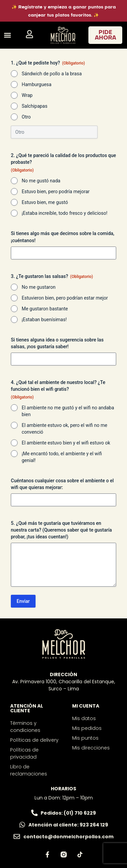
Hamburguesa (37, 84)
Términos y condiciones (25, 727)
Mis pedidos (87, 728)
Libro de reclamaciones (29, 770)
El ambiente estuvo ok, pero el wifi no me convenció (65, 429)
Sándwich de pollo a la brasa (52, 74)
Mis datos (84, 718)
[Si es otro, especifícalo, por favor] (54, 132)
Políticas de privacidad (24, 753)
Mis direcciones (91, 748)
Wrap (27, 95)
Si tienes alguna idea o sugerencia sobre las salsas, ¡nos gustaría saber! (57, 343)
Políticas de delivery (34, 740)
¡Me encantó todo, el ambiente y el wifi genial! (62, 457)
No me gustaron (39, 287)
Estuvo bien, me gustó (45, 202)
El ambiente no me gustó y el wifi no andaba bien (68, 411)
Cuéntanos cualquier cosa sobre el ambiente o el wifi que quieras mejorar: (62, 484)
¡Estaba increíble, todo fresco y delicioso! (65, 213)
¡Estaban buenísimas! (44, 320)
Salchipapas (35, 106)
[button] (8, 35)
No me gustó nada (41, 181)
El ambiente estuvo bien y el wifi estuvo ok (66, 443)
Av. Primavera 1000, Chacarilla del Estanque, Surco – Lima (64, 685)
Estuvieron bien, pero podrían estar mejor (65, 298)
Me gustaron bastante (45, 309)
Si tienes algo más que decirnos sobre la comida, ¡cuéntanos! (62, 237)
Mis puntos (85, 738)
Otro (26, 117)
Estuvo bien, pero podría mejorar (56, 192)
